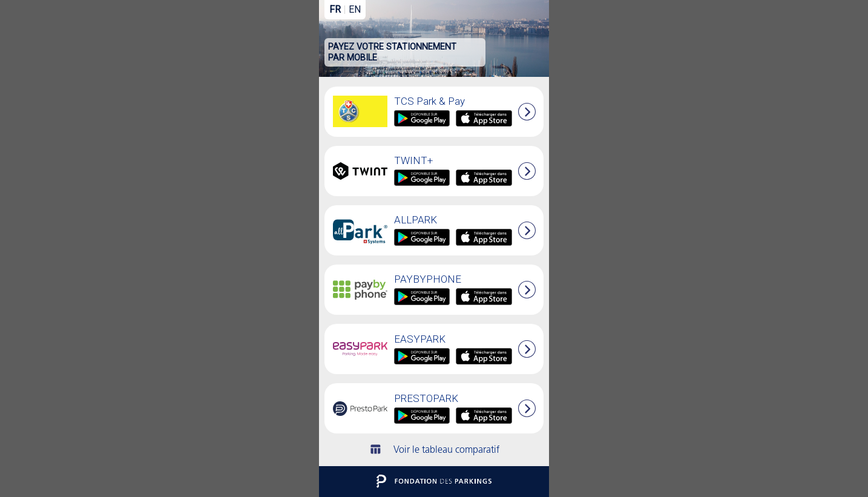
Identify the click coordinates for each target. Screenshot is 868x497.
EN (355, 9)
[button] (527, 290)
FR (335, 9)
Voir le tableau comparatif (434, 450)
